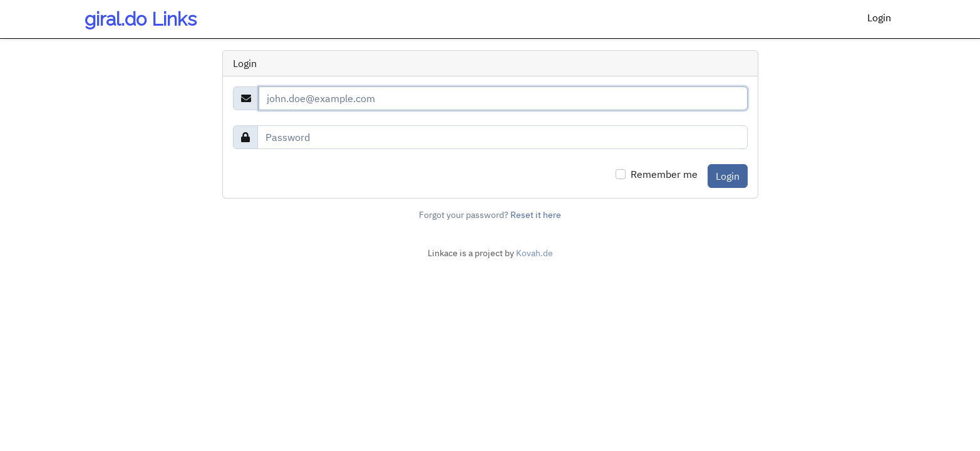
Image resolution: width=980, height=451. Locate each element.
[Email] (503, 98)
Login (879, 18)
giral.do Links (141, 19)
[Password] (503, 137)
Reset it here (536, 215)
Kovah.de (534, 253)
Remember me (664, 174)
